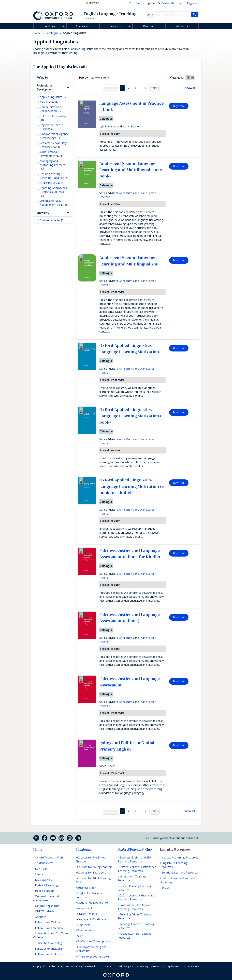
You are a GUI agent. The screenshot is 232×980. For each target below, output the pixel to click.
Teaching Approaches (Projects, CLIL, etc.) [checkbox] (53, 192)
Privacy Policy (158, 966)
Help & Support (45, 891)
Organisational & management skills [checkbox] (53, 203)
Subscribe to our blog (49, 943)
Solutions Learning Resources (180, 873)
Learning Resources (175, 849)
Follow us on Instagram (50, 949)
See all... (166, 888)
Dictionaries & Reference (93, 903)
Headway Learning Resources (180, 857)
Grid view (193, 78)
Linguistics (84, 925)
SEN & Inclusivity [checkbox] (52, 183)
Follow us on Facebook (49, 928)
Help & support (146, 3)
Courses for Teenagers (92, 873)
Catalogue (50, 26)
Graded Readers (87, 914)
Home (38, 849)
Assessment (83, 26)
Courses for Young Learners (95, 867)
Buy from (179, 106)
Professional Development (45, 87)
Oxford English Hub (47, 906)
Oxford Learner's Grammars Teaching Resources (136, 897)
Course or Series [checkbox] (52, 220)
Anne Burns (126, 193)
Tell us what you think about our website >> (172, 838)
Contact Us (110, 966)
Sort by (83, 78)
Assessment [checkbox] (49, 102)
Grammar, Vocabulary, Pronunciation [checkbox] (54, 145)
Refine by (42, 78)
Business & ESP (87, 888)
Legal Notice (173, 966)
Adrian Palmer (131, 126)
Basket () (166, 3)
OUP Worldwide (45, 911)
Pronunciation (86, 930)
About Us (182, 26)
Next (153, 88)
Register (192, 3)
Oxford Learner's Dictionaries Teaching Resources (137, 869)
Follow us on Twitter (48, 922)
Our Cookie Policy (190, 966)
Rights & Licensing (46, 885)
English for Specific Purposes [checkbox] (51, 127)
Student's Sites (44, 863)
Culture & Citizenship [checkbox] (53, 118)
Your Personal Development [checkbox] (51, 154)
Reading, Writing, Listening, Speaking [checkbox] (54, 176)
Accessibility (142, 966)
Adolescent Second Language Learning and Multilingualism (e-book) (131, 170)
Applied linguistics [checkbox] (54, 97)
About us (41, 917)
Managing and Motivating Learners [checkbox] (53, 165)
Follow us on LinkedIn (49, 954)
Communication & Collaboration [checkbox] (51, 109)
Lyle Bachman (108, 126)
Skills (80, 936)
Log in (180, 3)
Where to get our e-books (93, 957)
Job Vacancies (43, 880)
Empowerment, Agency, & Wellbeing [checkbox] (54, 136)
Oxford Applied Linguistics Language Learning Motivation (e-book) (132, 416)
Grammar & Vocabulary (92, 919)
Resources (116, 26)
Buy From (149, 26)
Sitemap (40, 874)
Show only (43, 213)
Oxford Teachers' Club (49, 857)
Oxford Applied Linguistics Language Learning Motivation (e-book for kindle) (132, 486)
